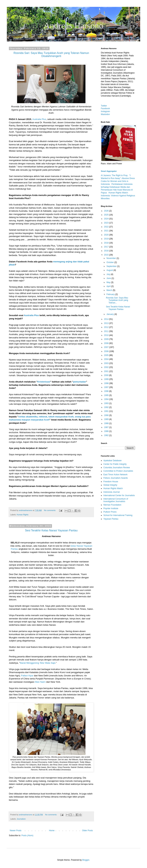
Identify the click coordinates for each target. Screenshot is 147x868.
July (109, 274)
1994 (107, 399)
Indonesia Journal (112, 492)
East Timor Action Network (115, 475)
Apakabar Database (112, 461)
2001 (107, 371)
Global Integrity (110, 485)
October (110, 262)
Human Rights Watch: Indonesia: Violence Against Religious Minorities (118, 196)
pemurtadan (80, 382)
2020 (107, 235)
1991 (107, 411)
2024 (107, 219)
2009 (107, 339)
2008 (107, 343)
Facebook (105, 108)
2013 (107, 323)
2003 (107, 363)
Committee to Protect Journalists (118, 471)
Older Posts (87, 831)
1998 (107, 383)
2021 (107, 231)
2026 (107, 211)
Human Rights (23, 515)
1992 (107, 407)
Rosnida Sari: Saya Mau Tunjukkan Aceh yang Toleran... (117, 300)
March (110, 290)
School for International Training (118, 515)
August (110, 270)
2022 (107, 227)
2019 (107, 239)
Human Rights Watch (113, 488)
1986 (107, 431)
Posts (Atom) (27, 835)
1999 (107, 379)
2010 (107, 335)
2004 (107, 359)
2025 (107, 215)
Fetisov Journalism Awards (116, 478)
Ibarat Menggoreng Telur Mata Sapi (38, 663)
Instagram (105, 111)
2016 (107, 251)
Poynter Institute (111, 508)
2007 (107, 347)
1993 (107, 403)
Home (52, 831)
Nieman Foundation (112, 505)
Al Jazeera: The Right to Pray (114, 175)
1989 (107, 419)
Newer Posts (16, 831)
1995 (107, 395)
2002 (107, 367)
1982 (107, 435)
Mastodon (105, 114)
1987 (107, 427)
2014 (107, 319)
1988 (107, 423)
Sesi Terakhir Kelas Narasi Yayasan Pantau (118, 308)
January (110, 314)
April (109, 286)
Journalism (21, 819)
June (109, 278)
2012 (107, 327)
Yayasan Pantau (111, 519)
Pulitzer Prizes (110, 512)
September (112, 266)
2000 (107, 375)
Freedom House (111, 482)
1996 (107, 391)
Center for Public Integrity (115, 464)
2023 (107, 223)
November (112, 258)
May (109, 282)
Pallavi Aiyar (27, 676)
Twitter (104, 106)
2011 (107, 331)
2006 (107, 351)
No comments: (50, 510)
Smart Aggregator (109, 171)
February (111, 294)
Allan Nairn (40, 682)
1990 (107, 415)
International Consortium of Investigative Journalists (116, 500)
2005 (107, 355)
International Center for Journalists (119, 495)
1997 (107, 387)
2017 (107, 247)
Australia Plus (39, 119)
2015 (107, 255)
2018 (107, 243)
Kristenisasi (44, 382)
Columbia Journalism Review (117, 468)
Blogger (86, 860)
